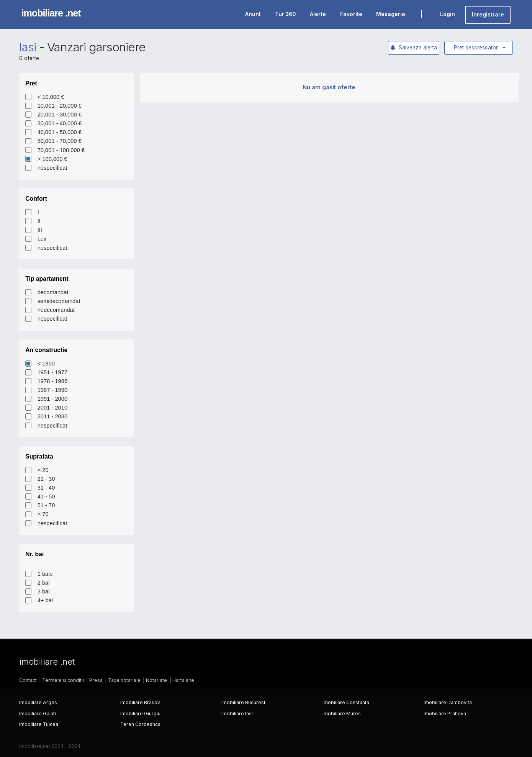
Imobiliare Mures (342, 714)
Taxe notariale (124, 680)
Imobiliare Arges (38, 702)
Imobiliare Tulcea (39, 724)
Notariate (156, 680)
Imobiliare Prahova (445, 714)
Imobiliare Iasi (237, 714)
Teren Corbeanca (140, 724)
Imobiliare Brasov (140, 702)
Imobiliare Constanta (346, 702)
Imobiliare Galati (38, 714)
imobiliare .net (51, 13)
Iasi (28, 47)
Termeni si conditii (63, 680)
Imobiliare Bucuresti (244, 702)
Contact (28, 680)
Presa (96, 680)
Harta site (183, 680)
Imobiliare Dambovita (448, 702)
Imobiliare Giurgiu (140, 714)
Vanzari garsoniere (96, 47)
